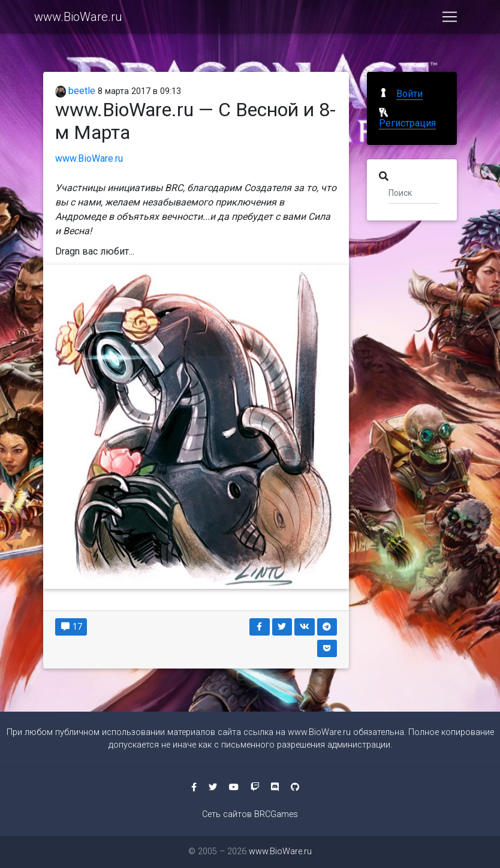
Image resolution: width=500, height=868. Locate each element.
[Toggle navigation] (450, 19)
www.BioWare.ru (78, 19)
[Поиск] (413, 192)
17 (71, 627)
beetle (75, 91)
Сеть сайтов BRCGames (250, 814)
